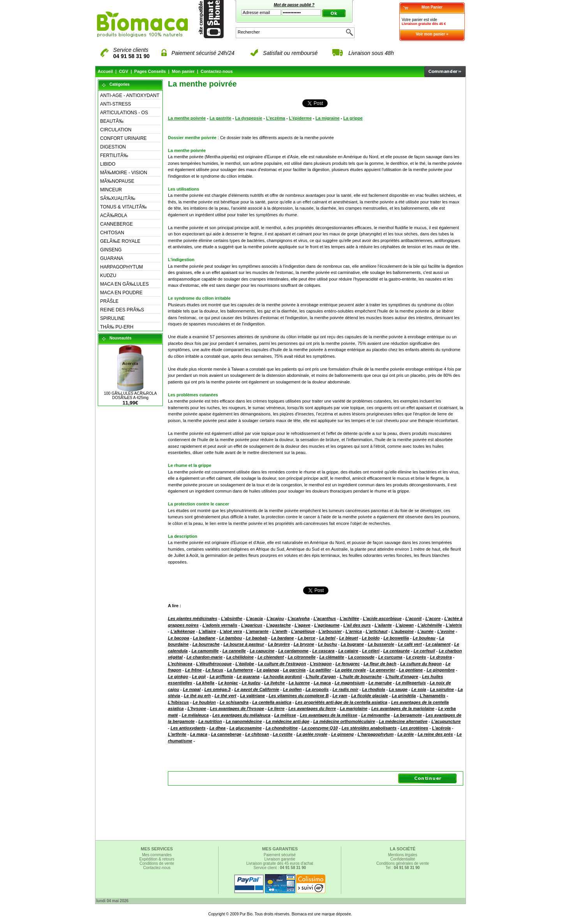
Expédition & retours (157, 859)
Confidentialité (403, 859)
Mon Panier (432, 7)
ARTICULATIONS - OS (124, 113)
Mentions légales (403, 855)
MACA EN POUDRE (121, 293)
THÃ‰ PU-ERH (117, 327)
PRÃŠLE (109, 301)
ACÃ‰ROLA (114, 216)
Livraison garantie (280, 859)
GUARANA (112, 258)
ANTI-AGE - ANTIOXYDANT (130, 95)
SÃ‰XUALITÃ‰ (118, 198)
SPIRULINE (112, 318)
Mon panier (183, 71)
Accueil (105, 71)
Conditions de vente (157, 863)
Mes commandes (157, 855)
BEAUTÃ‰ (112, 121)
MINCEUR (111, 190)
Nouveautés (121, 338)
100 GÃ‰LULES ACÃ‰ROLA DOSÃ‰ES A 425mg (131, 396)
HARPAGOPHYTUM (122, 267)
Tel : (403, 868)
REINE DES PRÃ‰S (122, 310)
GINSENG (111, 250)
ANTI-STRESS (116, 104)
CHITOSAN (112, 233)
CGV (123, 71)
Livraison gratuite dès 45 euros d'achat (280, 863)
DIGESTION (113, 147)
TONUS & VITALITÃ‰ (123, 207)
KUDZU (108, 276)
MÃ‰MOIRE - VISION (124, 173)
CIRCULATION (116, 130)
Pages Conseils (150, 71)
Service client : (280, 868)
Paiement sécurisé (280, 855)
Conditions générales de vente (403, 863)
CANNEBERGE (116, 224)
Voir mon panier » (432, 34)
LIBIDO (108, 164)
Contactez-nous (217, 71)
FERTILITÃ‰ (114, 155)
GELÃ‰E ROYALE (120, 241)
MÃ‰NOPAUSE (117, 181)
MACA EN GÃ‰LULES (124, 284)
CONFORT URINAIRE (123, 138)
